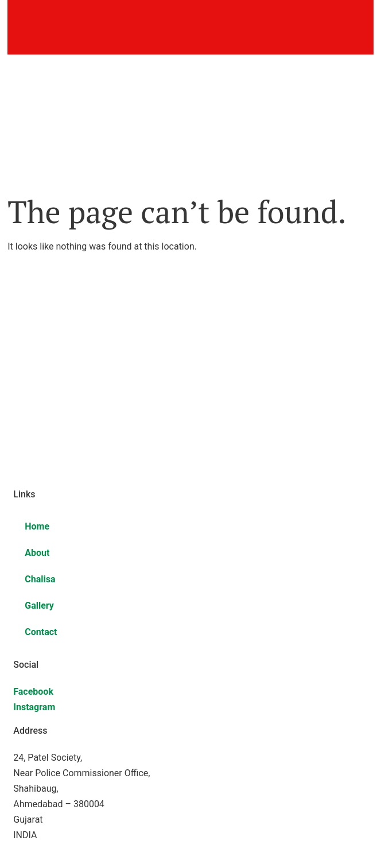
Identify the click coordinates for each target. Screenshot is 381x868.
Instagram (34, 707)
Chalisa (40, 579)
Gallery (39, 606)
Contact (41, 632)
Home (37, 526)
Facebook (33, 692)
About (37, 553)
